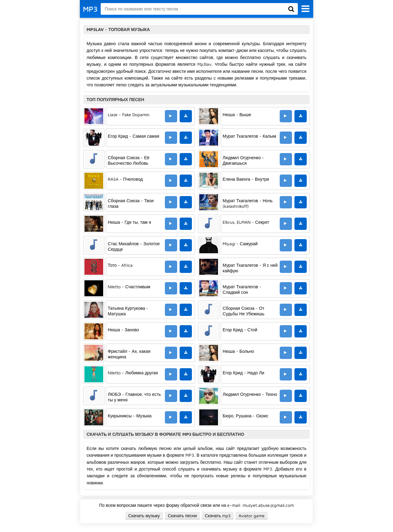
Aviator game (252, 516)
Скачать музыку (144, 516)
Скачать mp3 (218, 516)
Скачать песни (182, 516)
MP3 (90, 9)
